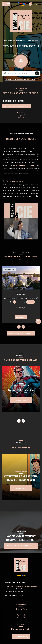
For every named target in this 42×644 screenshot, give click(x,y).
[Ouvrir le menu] (6, 4)
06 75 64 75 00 (23, 595)
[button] (23, 116)
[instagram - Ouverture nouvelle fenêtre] (24, 616)
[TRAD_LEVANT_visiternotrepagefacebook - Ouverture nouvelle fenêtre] (18, 616)
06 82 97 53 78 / (11, 595)
